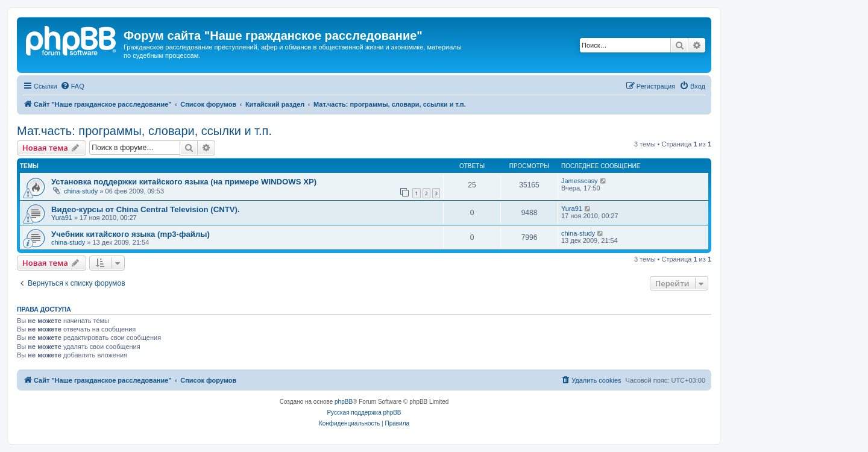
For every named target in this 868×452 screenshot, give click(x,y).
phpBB (344, 402)
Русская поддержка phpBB (364, 413)
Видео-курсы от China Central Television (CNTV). (146, 209)
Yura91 (62, 218)
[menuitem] (72, 86)
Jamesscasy (580, 181)
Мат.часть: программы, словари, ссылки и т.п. (144, 131)
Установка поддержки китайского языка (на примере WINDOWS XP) (184, 182)
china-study (81, 191)
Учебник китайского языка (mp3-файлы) (131, 234)
